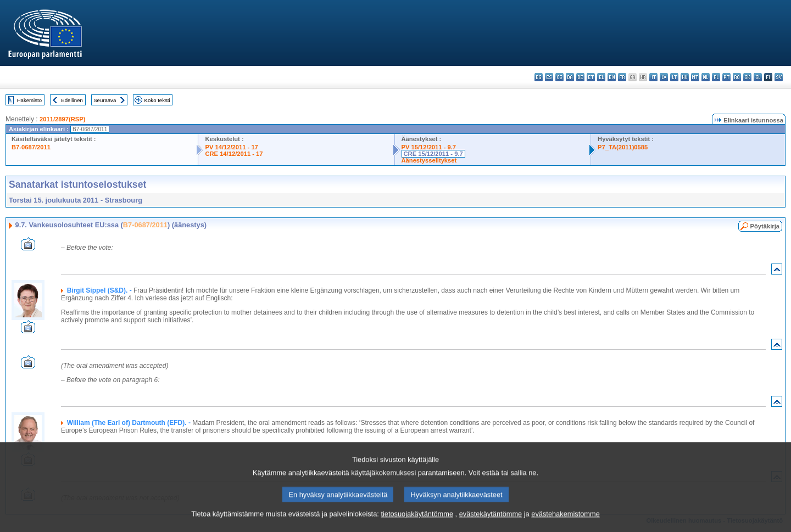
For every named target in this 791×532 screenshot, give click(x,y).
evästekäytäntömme (491, 525)
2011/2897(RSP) (62, 119)
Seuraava (105, 100)
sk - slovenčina (747, 77)
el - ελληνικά (601, 77)
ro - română (737, 77)
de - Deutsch (580, 77)
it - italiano (653, 77)
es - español (549, 77)
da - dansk (570, 77)
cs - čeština (559, 77)
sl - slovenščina (758, 77)
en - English (612, 77)
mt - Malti (695, 77)
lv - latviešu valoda (664, 77)
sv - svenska (779, 77)
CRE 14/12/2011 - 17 (234, 154)
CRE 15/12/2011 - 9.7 (433, 154)
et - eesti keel (591, 77)
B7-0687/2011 (31, 147)
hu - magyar (685, 77)
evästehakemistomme (565, 525)
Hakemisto (29, 100)
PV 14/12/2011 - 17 (231, 147)
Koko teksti (157, 100)
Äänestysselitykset (429, 160)
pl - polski (716, 77)
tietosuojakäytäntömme (417, 525)
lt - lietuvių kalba (674, 77)
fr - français (622, 77)
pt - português (726, 77)
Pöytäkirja (765, 226)
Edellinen (72, 100)
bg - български (539, 77)
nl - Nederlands (706, 77)
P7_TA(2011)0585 (623, 147)
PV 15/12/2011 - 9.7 (429, 147)
